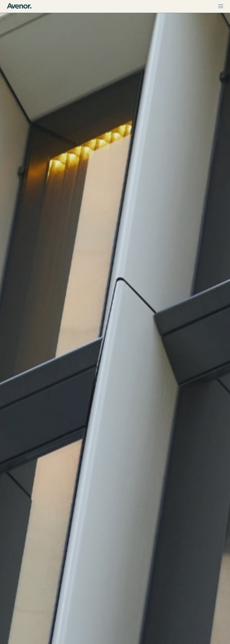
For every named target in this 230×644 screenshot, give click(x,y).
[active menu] (221, 6)
